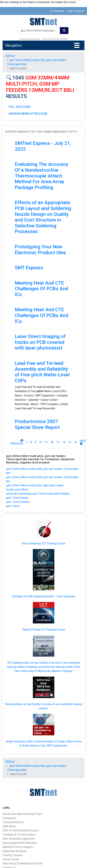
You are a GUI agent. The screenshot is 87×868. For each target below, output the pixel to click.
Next (83, 442)
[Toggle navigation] (77, 45)
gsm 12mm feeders (18, 502)
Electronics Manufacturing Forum (22, 814)
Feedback (57, 11)
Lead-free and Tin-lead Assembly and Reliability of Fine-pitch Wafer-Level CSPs (42, 372)
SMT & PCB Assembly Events (21, 830)
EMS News (9, 826)
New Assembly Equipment (18, 839)
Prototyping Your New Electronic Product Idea (40, 250)
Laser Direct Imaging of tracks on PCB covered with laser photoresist (40, 342)
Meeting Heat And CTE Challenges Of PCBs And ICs (42, 289)
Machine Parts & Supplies (18, 847)
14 (64, 442)
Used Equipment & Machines (20, 843)
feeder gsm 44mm (17, 490)
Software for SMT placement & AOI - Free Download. (44, 596)
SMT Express (29, 268)
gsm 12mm (13, 506)
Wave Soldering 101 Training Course (44, 543)
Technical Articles (13, 822)
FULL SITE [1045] (20, 107)
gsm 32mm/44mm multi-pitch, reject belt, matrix (35, 485)
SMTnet (10, 56)
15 (70, 442)
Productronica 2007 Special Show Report (37, 424)
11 (46, 442)
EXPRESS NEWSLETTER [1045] (28, 114)
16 (75, 442)
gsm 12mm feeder (17, 498)
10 (40, 442)
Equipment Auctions (15, 851)
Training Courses (13, 855)
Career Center (11, 859)
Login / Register (76, 11)
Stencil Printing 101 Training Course (44, 630)
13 (58, 442)
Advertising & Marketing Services (23, 863)
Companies (9, 818)
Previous (17, 442)
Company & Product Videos (19, 835)
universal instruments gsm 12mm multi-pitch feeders (38, 494)
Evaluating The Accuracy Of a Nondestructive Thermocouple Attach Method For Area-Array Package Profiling (42, 176)
